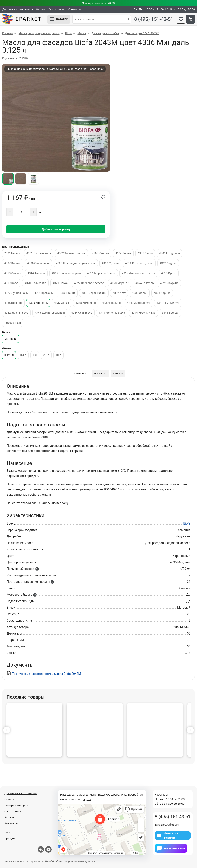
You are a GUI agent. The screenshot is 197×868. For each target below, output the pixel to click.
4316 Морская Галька (101, 273)
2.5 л (46, 355)
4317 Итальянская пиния (138, 273)
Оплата (41, 9)
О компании (57, 9)
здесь (87, 799)
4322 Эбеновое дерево (89, 283)
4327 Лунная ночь (16, 293)
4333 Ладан (140, 293)
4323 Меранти (120, 283)
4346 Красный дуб (143, 313)
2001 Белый (12, 253)
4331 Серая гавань (94, 293)
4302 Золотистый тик (71, 253)
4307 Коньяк (13, 263)
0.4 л (23, 355)
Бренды (10, 838)
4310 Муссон (110, 263)
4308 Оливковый (38, 263)
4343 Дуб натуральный (50, 313)
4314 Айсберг (36, 273)
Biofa (187, 523)
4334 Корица (162, 293)
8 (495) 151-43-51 (154, 19)
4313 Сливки (13, 273)
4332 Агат (119, 293)
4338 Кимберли (86, 303)
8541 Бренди (170, 313)
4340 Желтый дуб (139, 303)
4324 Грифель (144, 283)
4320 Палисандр (35, 283)
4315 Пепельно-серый (66, 273)
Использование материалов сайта (27, 861)
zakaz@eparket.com (168, 825)
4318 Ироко (169, 273)
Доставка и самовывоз (18, 9)
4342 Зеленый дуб (16, 313)
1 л (35, 355)
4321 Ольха (60, 283)
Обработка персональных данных (73, 861)
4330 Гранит (67, 293)
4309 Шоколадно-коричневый (76, 263)
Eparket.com (22, 19)
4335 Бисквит (13, 303)
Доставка (100, 374)
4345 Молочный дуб (112, 313)
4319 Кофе (11, 283)
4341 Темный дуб (168, 303)
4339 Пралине (112, 303)
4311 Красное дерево (139, 263)
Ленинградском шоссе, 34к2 (85, 69)
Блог (8, 832)
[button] (7, 730)
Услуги (9, 817)
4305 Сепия (145, 253)
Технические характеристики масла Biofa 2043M (47, 674)
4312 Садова (168, 263)
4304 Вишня (123, 253)
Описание (81, 374)
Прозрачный (13, 323)
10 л (58, 355)
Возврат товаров (16, 805)
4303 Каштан (100, 253)
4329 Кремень (43, 293)
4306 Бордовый (169, 253)
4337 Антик (61, 303)
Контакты (74, 9)
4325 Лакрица (169, 283)
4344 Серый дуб (82, 313)
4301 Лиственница (39, 253)
